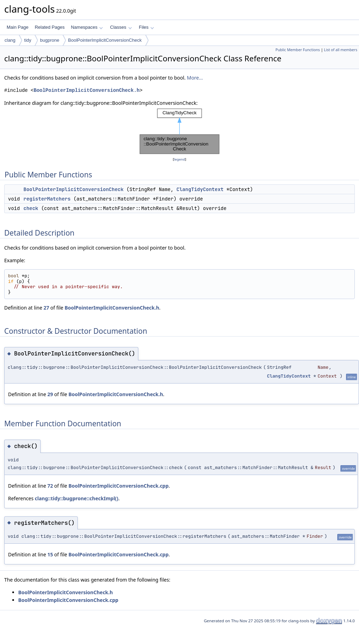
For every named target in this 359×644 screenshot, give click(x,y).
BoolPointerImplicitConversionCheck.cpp (118, 486)
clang (10, 40)
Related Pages (50, 27)
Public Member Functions (298, 50)
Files (147, 27)
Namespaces (87, 27)
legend (180, 159)
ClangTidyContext (200, 189)
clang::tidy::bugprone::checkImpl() (76, 498)
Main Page (18, 27)
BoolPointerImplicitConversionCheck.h (87, 90)
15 (50, 554)
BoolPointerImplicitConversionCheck (105, 40)
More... (195, 78)
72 (50, 486)
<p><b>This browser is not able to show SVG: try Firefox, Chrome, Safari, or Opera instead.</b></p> (180, 131)
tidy (28, 40)
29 (50, 394)
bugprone (50, 40)
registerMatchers (47, 199)
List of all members (341, 50)
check (31, 208)
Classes (121, 27)
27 (46, 308)
